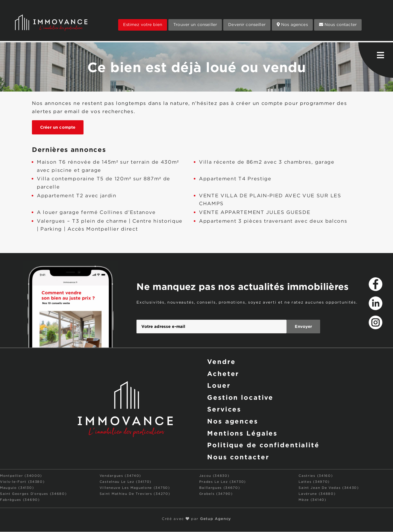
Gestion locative (240, 397)
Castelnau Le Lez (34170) (126, 482)
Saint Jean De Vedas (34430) (329, 488)
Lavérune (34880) (317, 494)
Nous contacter (338, 25)
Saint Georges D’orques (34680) (33, 494)
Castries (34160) (316, 476)
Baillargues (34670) (220, 488)
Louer (219, 386)
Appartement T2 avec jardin (77, 196)
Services (224, 409)
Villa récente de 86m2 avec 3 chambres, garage (267, 162)
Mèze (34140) (312, 500)
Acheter (223, 374)
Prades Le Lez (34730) (223, 482)
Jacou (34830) (214, 476)
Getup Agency (216, 519)
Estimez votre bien (143, 25)
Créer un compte (58, 127)
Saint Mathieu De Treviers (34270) (135, 494)
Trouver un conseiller (195, 25)
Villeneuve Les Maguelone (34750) (135, 488)
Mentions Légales (242, 433)
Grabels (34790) (216, 494)
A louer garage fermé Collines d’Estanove (96, 213)
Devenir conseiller (247, 25)
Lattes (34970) (314, 482)
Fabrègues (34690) (20, 500)
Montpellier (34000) (21, 476)
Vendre (221, 361)
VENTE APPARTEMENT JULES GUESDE (255, 213)
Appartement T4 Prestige (235, 179)
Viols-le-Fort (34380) (22, 482)
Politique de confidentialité (263, 445)
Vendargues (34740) (120, 476)
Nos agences (292, 25)
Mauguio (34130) (17, 488)
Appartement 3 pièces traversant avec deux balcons (273, 221)
